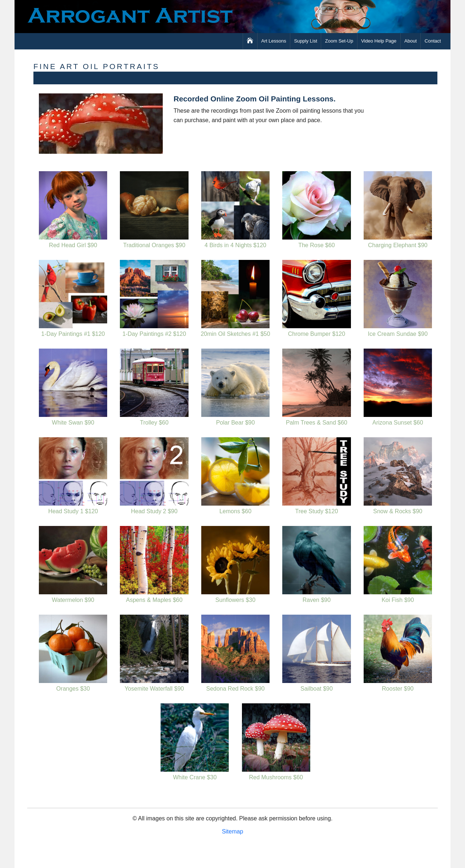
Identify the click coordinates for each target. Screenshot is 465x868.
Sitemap (233, 831)
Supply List (306, 41)
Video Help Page (379, 41)
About (411, 41)
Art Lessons (274, 41)
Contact (433, 41)
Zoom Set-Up (339, 41)
